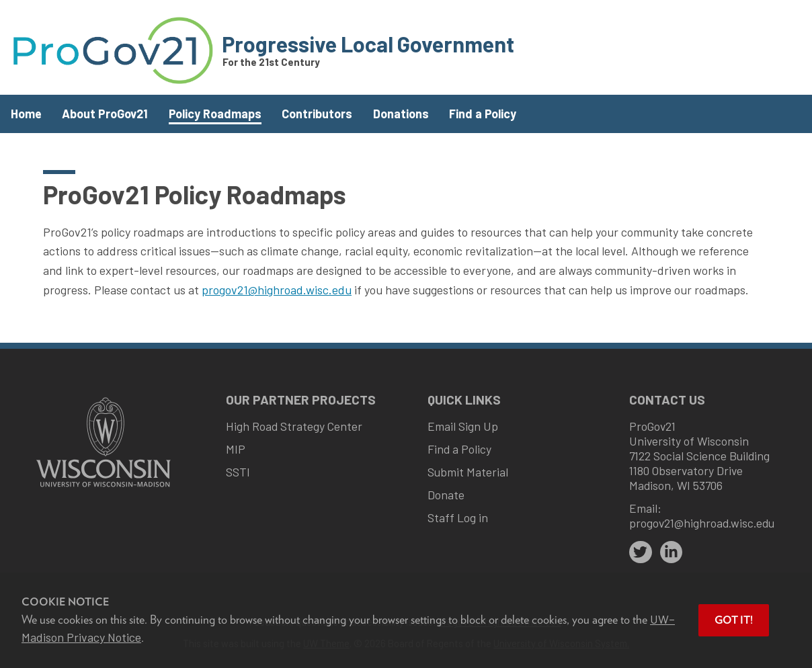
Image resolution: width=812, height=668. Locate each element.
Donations (401, 114)
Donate (446, 495)
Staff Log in (458, 517)
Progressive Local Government (368, 44)
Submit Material (468, 472)
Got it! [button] (734, 620)
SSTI (238, 472)
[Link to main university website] (104, 488)
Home (26, 114)
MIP (236, 449)
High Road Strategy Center (294, 426)
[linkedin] (672, 552)
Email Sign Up (463, 426)
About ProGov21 (105, 114)
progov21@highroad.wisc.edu (277, 290)
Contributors (317, 114)
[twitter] (641, 552)
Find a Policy (483, 114)
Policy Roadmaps (215, 114)
